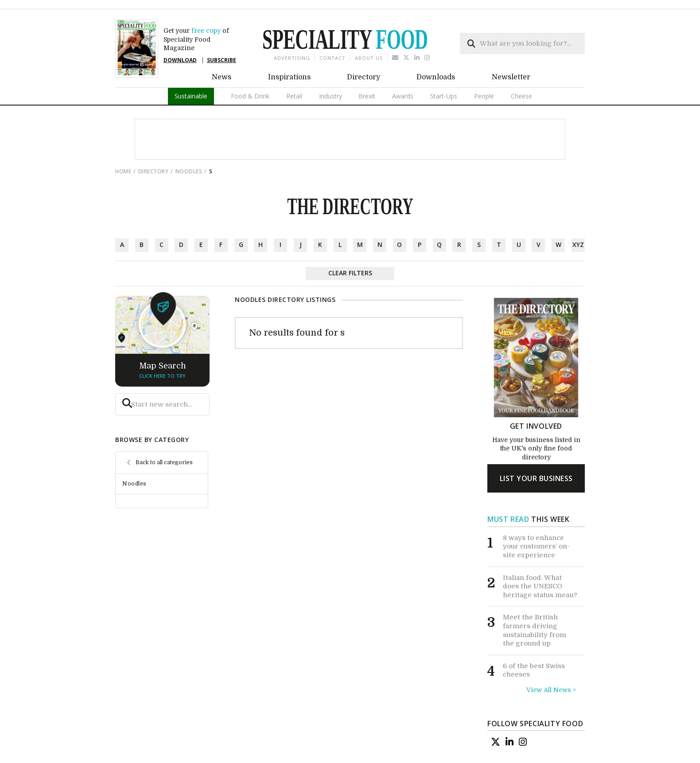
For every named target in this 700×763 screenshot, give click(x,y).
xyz (578, 245)
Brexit (367, 96)
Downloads (436, 77)
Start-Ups (444, 96)
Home (123, 171)
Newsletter (511, 77)
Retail (294, 96)
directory (154, 171)
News (222, 77)
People (484, 96)
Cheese (521, 96)
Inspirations (289, 77)
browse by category (152, 440)
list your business (536, 478)
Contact (332, 58)
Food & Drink (250, 96)
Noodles (189, 171)
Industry (331, 96)
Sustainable (191, 96)
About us (369, 58)
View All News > (551, 690)
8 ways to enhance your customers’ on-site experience (536, 546)
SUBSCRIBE (222, 60)
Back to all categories (164, 462)
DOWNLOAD (180, 60)
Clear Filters (350, 273)
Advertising (292, 58)
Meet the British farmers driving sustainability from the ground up (535, 630)
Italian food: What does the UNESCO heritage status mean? (540, 586)
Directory (364, 77)
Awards (403, 96)
